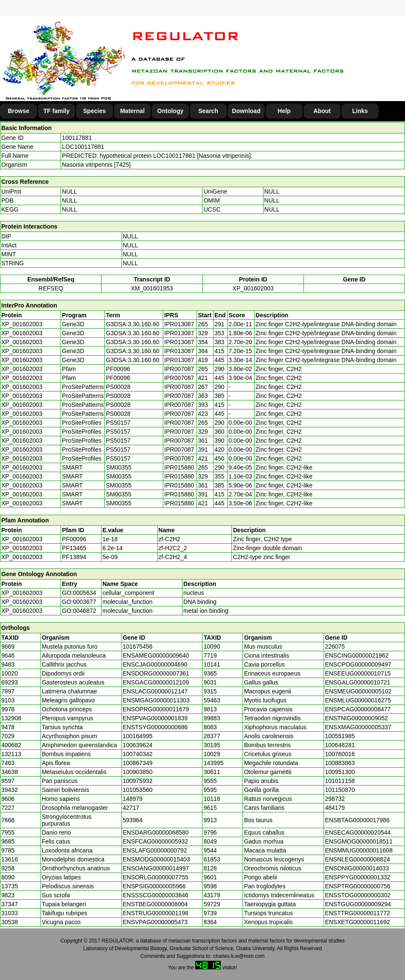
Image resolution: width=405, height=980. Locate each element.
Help (284, 111)
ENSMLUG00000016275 (358, 700)
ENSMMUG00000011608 (359, 850)
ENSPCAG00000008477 (358, 709)
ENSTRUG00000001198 (156, 913)
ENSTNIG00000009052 (356, 718)
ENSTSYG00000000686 (155, 727)
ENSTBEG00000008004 (155, 904)
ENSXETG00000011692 (357, 922)
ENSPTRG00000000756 (357, 886)
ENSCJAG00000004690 (155, 664)
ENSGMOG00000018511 (359, 841)
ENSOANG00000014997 (156, 868)
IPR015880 (179, 467)
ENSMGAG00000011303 (156, 700)
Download (246, 111)
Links (360, 111)
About (322, 111)
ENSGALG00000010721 (357, 682)
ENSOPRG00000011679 (156, 709)
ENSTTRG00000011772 (357, 913)
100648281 (340, 745)
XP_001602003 (253, 288)
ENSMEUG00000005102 (358, 691)
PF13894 (74, 557)
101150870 (340, 790)
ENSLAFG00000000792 (155, 850)
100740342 (138, 754)
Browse (19, 111)
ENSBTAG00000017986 (357, 820)
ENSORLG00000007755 (156, 877)
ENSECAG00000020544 (358, 832)
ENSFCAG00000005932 (155, 841)
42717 (131, 808)
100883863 (340, 763)
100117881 (77, 138)
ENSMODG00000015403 (156, 859)
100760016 (340, 754)
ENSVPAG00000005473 (155, 922)
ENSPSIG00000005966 (154, 886)
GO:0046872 (79, 611)
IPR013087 (179, 324)
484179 (335, 808)
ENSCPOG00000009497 (358, 664)
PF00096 (74, 539)
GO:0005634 (79, 593)
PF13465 (74, 548)
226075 (335, 647)
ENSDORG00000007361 (156, 673)
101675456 (138, 647)
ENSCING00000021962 (357, 655)
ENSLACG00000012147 (155, 691)
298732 (335, 799)
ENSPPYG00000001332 (357, 877)
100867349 (138, 763)
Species (94, 111)
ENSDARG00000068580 (156, 832)
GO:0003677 (79, 602)
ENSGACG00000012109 (156, 682)
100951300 (340, 772)
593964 (133, 820)
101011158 (340, 781)
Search (208, 111)
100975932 (138, 781)
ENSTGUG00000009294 (358, 904)
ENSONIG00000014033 (357, 868)
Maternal (133, 111)
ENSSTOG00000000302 (358, 895)
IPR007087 (179, 369)
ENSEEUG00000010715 (358, 673)
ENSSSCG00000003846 (156, 895)
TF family (56, 111)
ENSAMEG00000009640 (156, 655)
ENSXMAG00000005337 (358, 727)
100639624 (138, 745)
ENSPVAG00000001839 (155, 718)
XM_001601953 (152, 288)
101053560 (138, 790)
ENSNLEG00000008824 (357, 859)
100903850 (138, 772)
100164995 (138, 736)
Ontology (170, 111)
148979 (133, 799)
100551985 (340, 736)
